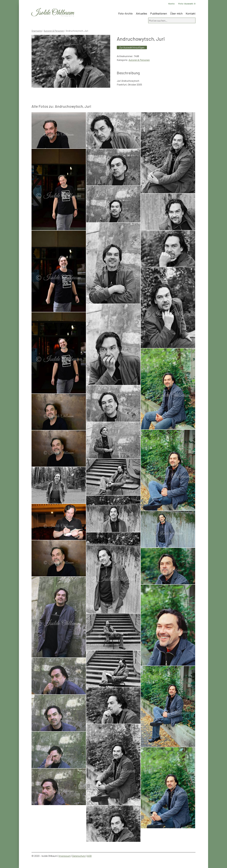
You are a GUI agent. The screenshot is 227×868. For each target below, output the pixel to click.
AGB (89, 856)
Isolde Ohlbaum (53, 13)
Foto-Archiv (125, 13)
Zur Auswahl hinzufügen (132, 47)
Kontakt (191, 13)
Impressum (65, 856)
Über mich (176, 13)
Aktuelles (141, 13)
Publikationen (159, 13)
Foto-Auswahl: (187, 4)
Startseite (37, 31)
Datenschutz (79, 856)
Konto (172, 4)
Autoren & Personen (54, 31)
